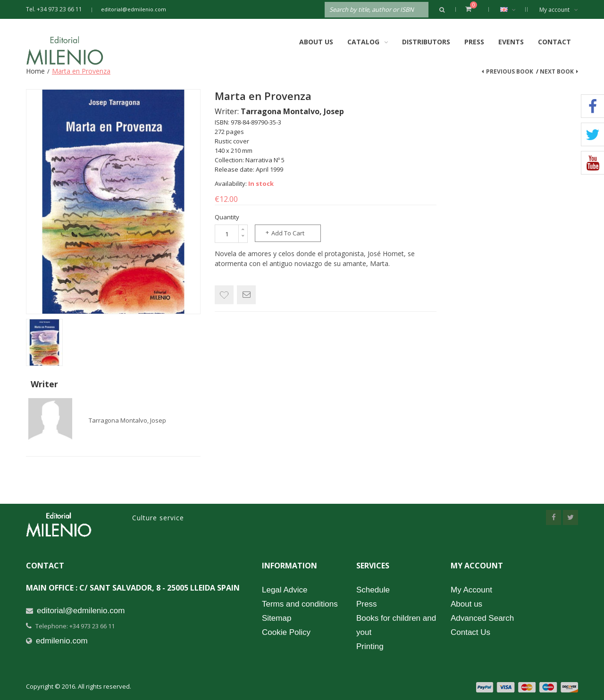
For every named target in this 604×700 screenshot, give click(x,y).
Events (511, 42)
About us (466, 604)
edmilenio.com (62, 641)
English (513, 9)
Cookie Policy (286, 632)
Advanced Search (482, 618)
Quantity (227, 217)
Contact (554, 42)
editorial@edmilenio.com (134, 9)
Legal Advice (285, 590)
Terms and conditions (300, 604)
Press (474, 42)
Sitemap (277, 618)
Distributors (426, 42)
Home (35, 71)
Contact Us (470, 632)
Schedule (373, 590)
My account (559, 10)
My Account (471, 590)
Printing (370, 646)
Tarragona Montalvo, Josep (127, 420)
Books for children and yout (396, 625)
